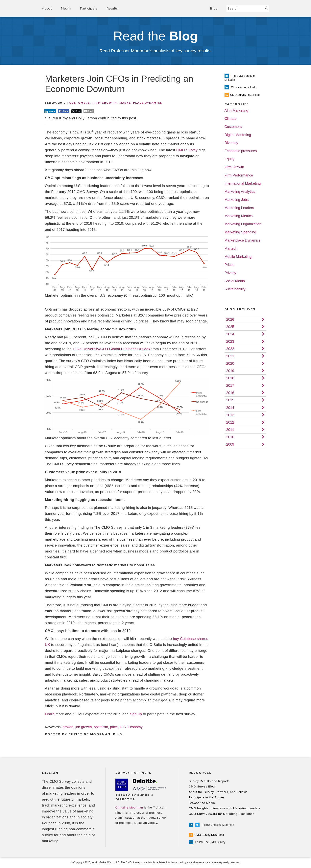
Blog (214, 8)
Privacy (230, 273)
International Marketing (243, 184)
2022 (230, 349)
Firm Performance (239, 175)
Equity (229, 159)
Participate (89, 8)
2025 (230, 327)
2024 (230, 334)
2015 (230, 400)
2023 (230, 341)
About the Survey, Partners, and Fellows (218, 792)
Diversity (231, 143)
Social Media (235, 281)
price (114, 727)
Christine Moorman (129, 807)
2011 (230, 430)
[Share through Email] (89, 111)
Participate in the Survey (207, 797)
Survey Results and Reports (209, 781)
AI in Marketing (236, 111)
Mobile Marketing (238, 257)
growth (68, 727)
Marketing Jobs (237, 200)
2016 (230, 393)
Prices (229, 265)
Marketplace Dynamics (141, 103)
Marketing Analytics (240, 192)
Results (112, 8)
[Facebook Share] (64, 111)
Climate (231, 119)
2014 (230, 408)
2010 (230, 437)
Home (164, 9)
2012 (230, 422)
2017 (230, 386)
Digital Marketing (238, 135)
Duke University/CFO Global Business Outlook (112, 349)
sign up (136, 714)
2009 (230, 444)
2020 (230, 364)
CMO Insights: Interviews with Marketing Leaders (225, 808)
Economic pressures (241, 151)
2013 (230, 415)
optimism (101, 727)
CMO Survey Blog (202, 786)
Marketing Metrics (239, 216)
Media (66, 8)
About (47, 8)
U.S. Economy (131, 727)
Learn (50, 714)
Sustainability (235, 289)
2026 (230, 319)
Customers (79, 103)
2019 (230, 371)
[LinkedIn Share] (50, 111)
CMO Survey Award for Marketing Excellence (222, 814)
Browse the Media (202, 803)
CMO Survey (187, 150)
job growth (84, 727)
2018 (230, 378)
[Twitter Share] (76, 111)
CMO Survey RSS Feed (206, 835)
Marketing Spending (240, 232)
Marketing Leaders (239, 208)
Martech (231, 249)
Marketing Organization (243, 224)
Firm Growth (105, 103)
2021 (230, 356)
